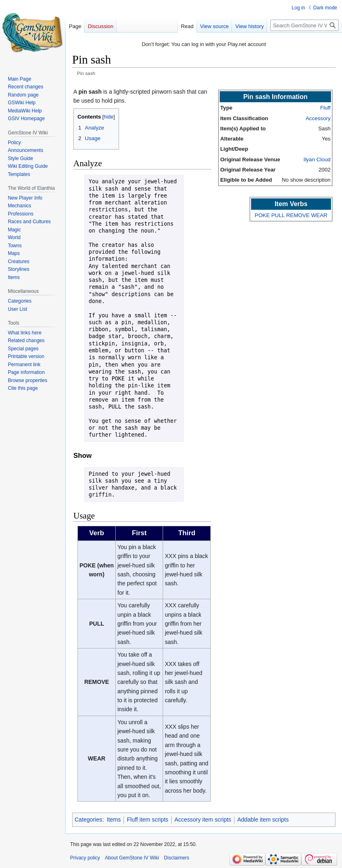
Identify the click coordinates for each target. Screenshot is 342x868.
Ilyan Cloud (317, 159)
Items (114, 820)
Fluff (325, 108)
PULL (278, 215)
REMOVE (298, 215)
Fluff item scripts (148, 820)
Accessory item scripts (203, 820)
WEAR (319, 215)
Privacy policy (85, 858)
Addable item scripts (263, 820)
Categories (88, 820)
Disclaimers (177, 858)
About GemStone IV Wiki (132, 858)
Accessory (318, 118)
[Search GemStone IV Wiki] (304, 25)
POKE (262, 215)
